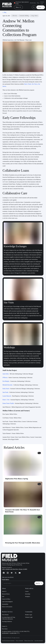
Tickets (41, 7)
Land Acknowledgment (7, 602)
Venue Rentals (5, 615)
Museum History (6, 594)
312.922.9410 (5, 633)
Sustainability (5, 604)
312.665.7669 (13, 633)
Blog (4, 12)
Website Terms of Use (29, 641)
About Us (4, 591)
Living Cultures (34, 16)
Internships (28, 594)
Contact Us (5, 626)
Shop (38, 3)
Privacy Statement (19, 641)
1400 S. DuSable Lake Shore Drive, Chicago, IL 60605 (15, 569)
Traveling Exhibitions (7, 621)
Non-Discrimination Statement (8, 641)
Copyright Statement (39, 641)
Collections (15, 16)
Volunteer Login (29, 617)
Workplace (28, 597)
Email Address (6, 580)
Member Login (42, 3)
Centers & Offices (6, 599)
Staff (3, 597)
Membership (33, 3)
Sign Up (39, 583)
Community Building (24, 16)
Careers (27, 591)
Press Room (5, 629)
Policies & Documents (7, 607)
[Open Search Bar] (34, 7)
